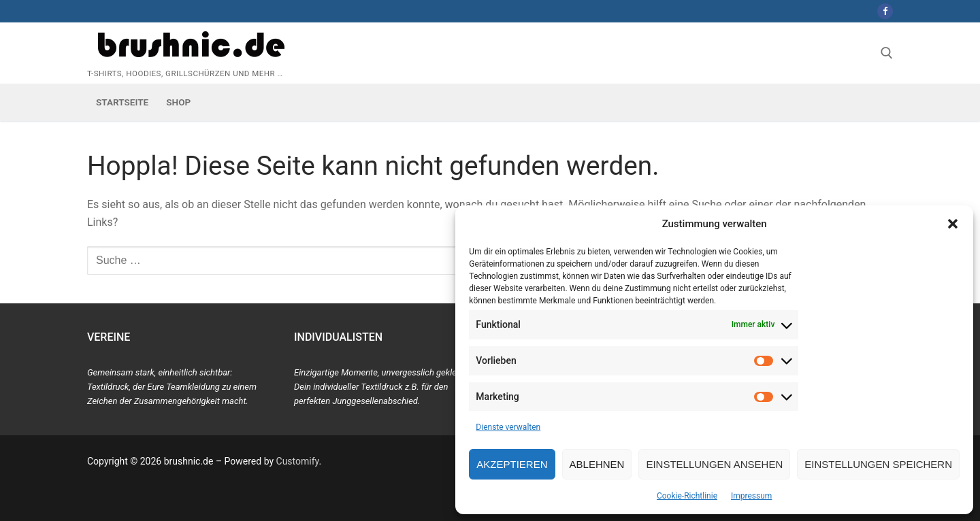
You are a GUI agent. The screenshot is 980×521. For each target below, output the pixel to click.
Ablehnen (597, 464)
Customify (298, 461)
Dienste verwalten (508, 427)
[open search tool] (887, 53)
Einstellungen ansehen (714, 464)
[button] (953, 224)
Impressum (751, 496)
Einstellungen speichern (878, 464)
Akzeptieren (512, 464)
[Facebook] (885, 11)
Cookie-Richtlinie (687, 496)
